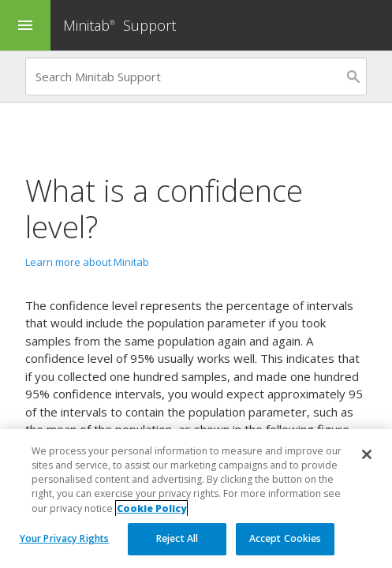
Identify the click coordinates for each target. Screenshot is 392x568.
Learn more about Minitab (87, 262)
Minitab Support (119, 25)
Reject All (177, 538)
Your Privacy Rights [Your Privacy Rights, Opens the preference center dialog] (64, 538)
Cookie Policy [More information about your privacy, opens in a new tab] (151, 508)
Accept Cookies (286, 538)
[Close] (367, 454)
